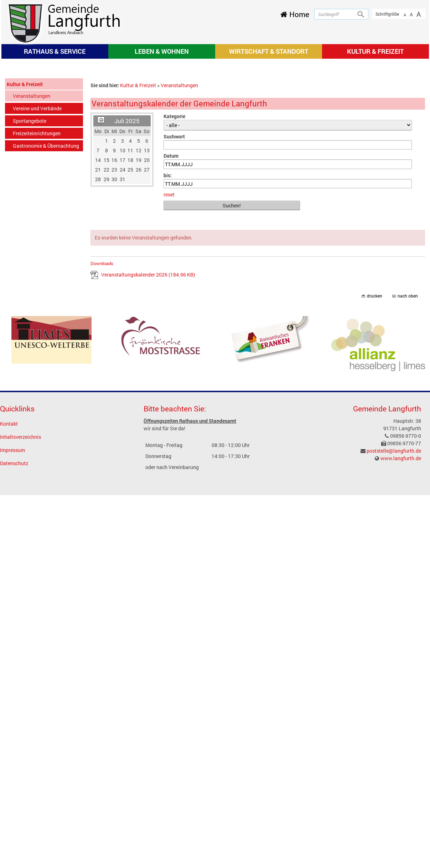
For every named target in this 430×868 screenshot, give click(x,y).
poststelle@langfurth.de (394, 545)
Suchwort (174, 230)
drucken (375, 390)
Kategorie (174, 210)
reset (169, 289)
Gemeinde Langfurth (387, 503)
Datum (171, 250)
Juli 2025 (127, 215)
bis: (168, 269)
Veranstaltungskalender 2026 (148, 369)
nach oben (408, 390)
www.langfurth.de (401, 552)
